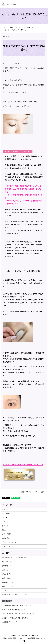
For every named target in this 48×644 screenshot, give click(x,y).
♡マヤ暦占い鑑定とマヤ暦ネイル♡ (14, 558)
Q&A (4, 530)
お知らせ (5, 570)
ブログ (4, 590)
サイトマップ (7, 546)
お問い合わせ (7, 538)
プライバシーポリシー (10, 542)
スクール (5, 526)
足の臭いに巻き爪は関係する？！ (14, 610)
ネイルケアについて (9, 582)
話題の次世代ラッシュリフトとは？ (33, 492)
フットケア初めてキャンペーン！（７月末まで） (19, 614)
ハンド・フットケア (9, 586)
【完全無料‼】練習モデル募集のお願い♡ (16, 606)
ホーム (4, 509)
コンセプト (6, 518)
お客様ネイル (7, 566)
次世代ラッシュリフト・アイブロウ (20, 28)
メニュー (5, 522)
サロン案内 (6, 514)
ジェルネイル (7, 574)
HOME (3, 28)
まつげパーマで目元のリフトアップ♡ (15, 618)
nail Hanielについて (9, 562)
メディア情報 (7, 534)
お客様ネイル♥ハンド (10, 622)
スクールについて (8, 578)
